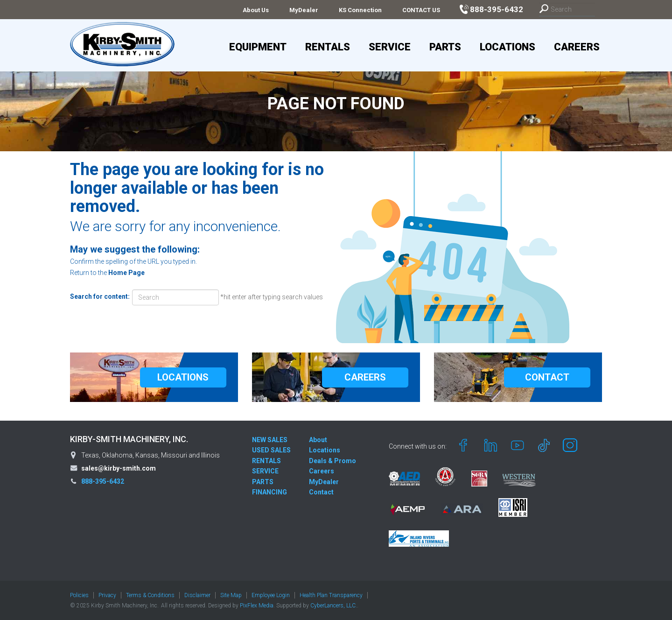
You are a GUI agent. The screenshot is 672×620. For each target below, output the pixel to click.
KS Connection (360, 10)
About (318, 440)
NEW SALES (270, 440)
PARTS (263, 482)
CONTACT (547, 377)
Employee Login (271, 595)
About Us (256, 10)
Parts (445, 47)
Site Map (231, 595)
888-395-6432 (103, 481)
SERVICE (265, 471)
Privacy (107, 595)
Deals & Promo (332, 461)
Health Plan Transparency (331, 595)
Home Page (126, 273)
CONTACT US (421, 10)
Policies (79, 595)
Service (390, 47)
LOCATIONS (183, 377)
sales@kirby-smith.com (119, 468)
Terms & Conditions (150, 595)
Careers (577, 47)
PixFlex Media (257, 606)
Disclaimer (197, 595)
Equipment (258, 47)
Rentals (328, 47)
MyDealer (304, 10)
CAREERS (365, 377)
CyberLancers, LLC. (334, 606)
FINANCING (269, 492)
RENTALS (266, 461)
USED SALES (271, 450)
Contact (321, 492)
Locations (507, 47)
